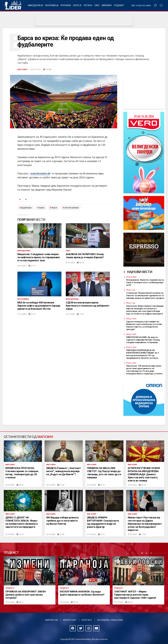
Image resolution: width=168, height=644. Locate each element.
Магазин (107, 5)
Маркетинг (70, 620)
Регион (88, 5)
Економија (52, 5)
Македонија (35, 5)
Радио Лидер (13, 5)
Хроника (66, 5)
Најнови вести (140, 272)
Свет (97, 5)
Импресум (52, 620)
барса (54, 208)
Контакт (87, 620)
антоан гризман (72, 208)
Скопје (77, 5)
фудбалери (26, 208)
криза (42, 208)
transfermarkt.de (40, 173)
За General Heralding (110, 620)
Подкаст (119, 5)
